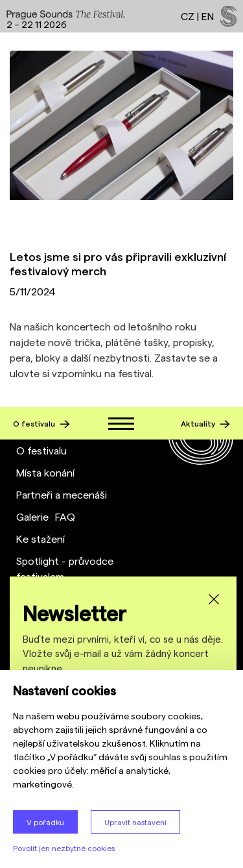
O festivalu (41, 424)
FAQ (65, 516)
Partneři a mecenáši (62, 494)
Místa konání (45, 472)
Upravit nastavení (135, 822)
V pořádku (45, 822)
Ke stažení (40, 539)
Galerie (32, 516)
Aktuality (205, 424)
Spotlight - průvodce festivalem (65, 568)
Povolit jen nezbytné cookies (64, 848)
